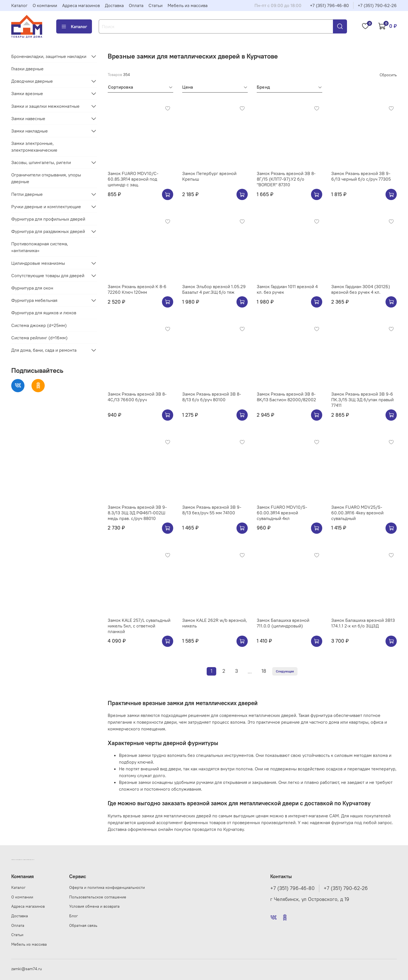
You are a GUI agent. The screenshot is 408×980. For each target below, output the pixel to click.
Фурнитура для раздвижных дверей (48, 231)
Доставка (114, 5)
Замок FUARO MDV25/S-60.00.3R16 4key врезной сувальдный (357, 513)
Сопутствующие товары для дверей (48, 275)
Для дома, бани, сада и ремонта (44, 350)
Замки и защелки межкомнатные (45, 106)
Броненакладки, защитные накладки (49, 56)
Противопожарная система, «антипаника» (40, 247)
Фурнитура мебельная (34, 300)
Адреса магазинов (81, 5)
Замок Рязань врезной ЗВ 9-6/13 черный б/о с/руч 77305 (361, 176)
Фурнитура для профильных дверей (48, 219)
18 (264, 671)
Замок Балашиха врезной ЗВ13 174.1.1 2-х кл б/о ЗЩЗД (363, 623)
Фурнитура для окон (32, 288)
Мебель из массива (188, 5)
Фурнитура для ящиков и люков (44, 313)
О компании (45, 5)
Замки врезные (27, 93)
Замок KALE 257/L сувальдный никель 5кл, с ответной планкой (139, 626)
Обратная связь (83, 925)
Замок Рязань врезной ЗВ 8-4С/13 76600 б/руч (137, 397)
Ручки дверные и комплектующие (46, 207)
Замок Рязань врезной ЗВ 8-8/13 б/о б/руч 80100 (212, 397)
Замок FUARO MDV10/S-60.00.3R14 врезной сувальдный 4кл (282, 513)
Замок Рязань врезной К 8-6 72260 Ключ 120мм (137, 289)
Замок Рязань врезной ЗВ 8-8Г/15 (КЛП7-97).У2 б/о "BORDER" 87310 (286, 179)
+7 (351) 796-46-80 (329, 5)
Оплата (136, 5)
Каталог (19, 5)
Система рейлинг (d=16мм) (39, 338)
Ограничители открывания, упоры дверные (46, 178)
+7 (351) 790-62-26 (377, 5)
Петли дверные (27, 194)
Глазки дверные (27, 69)
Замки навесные (28, 118)
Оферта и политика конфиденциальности (107, 887)
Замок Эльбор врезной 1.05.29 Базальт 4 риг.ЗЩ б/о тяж (214, 289)
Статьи (155, 5)
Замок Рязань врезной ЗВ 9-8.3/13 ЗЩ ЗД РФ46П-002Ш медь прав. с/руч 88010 (137, 513)
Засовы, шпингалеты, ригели (41, 162)
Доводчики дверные (32, 81)
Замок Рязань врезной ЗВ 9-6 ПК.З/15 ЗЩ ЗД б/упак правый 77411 (362, 400)
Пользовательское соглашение (98, 897)
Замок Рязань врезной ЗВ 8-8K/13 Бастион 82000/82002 (286, 397)
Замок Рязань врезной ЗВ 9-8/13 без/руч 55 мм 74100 (212, 510)
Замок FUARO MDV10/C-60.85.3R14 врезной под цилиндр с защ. (133, 179)
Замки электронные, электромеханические (34, 147)
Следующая (285, 671)
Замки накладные (30, 131)
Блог (74, 916)
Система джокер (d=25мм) (39, 325)
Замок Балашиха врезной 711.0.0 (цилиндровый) (283, 623)
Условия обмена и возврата (94, 906)
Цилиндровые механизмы (38, 263)
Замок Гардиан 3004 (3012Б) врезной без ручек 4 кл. (361, 289)
